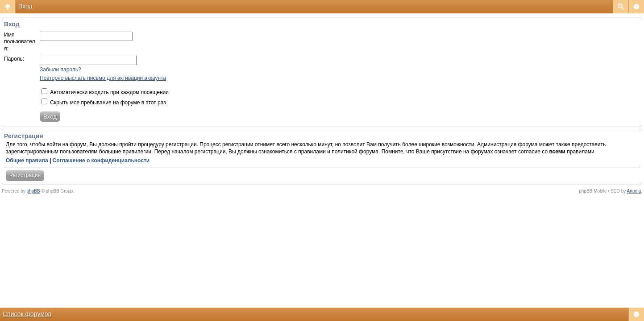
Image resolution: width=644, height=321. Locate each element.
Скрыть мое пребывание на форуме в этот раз (104, 103)
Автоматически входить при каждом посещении (105, 92)
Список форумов (27, 314)
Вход (25, 6)
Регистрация (25, 175)
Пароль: (14, 59)
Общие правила (27, 160)
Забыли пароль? (60, 70)
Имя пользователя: (20, 42)
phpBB (33, 191)
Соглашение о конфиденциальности (101, 160)
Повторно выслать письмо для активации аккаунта (103, 78)
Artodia (634, 191)
